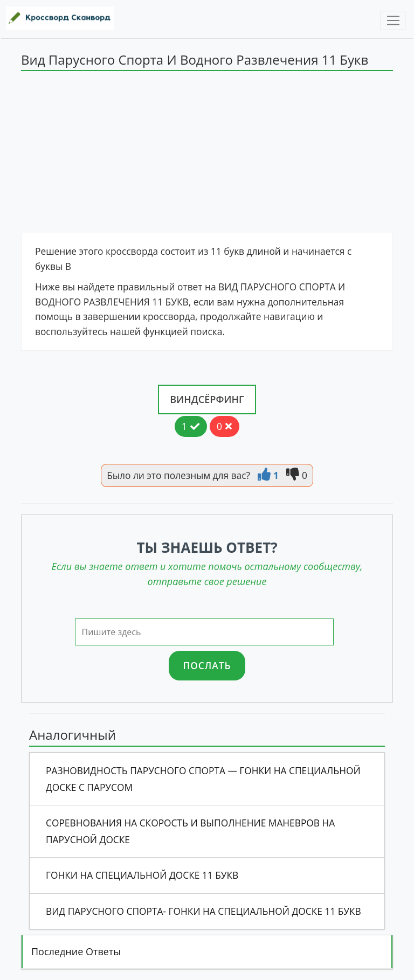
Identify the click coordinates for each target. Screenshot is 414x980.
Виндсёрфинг (207, 399)
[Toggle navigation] (393, 20)
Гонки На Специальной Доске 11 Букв (142, 875)
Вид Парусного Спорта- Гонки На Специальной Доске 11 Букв (203, 911)
